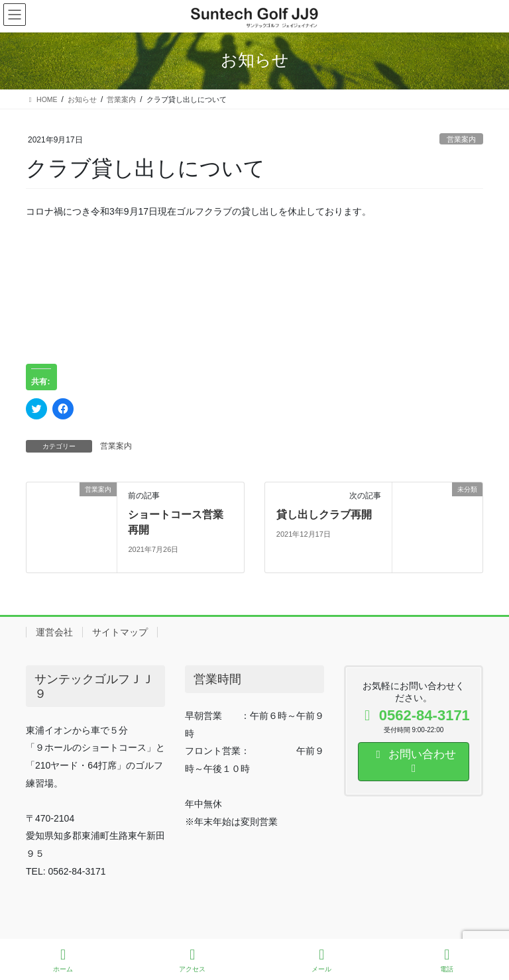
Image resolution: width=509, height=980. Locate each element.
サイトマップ (120, 632)
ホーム (63, 960)
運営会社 (54, 632)
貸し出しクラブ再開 (324, 515)
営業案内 (461, 139)
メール (321, 960)
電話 (447, 960)
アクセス (192, 960)
